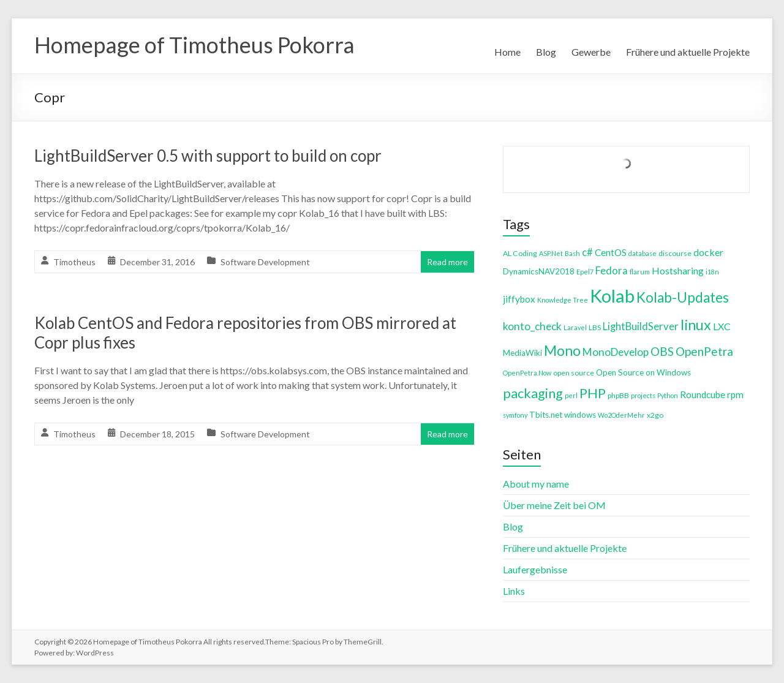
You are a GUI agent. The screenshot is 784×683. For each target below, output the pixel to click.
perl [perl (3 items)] (571, 395)
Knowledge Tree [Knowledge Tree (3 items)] (563, 300)
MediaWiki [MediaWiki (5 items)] (522, 353)
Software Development (265, 262)
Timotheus (74, 262)
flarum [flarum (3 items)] (640, 272)
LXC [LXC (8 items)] (722, 326)
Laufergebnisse (535, 569)
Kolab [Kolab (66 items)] (612, 296)
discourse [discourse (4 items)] (675, 253)
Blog (546, 52)
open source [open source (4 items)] (574, 373)
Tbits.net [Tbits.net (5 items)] (546, 415)
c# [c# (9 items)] (587, 252)
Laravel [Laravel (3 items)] (575, 327)
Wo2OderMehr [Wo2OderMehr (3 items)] (621, 415)
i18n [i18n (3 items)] (712, 272)
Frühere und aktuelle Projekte (688, 52)
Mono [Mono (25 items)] (562, 350)
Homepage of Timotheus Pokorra (194, 45)
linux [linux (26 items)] (696, 325)
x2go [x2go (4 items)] (655, 415)
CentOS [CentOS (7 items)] (611, 252)
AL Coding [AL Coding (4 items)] (520, 253)
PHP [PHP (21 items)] (593, 393)
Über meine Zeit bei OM (554, 505)
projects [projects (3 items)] (643, 395)
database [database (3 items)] (643, 253)
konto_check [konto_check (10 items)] (532, 326)
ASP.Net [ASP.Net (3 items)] (551, 253)
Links (514, 591)
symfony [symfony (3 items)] (515, 415)
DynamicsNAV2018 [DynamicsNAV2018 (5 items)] (539, 271)
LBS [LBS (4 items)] (595, 327)
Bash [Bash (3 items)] (572, 253)
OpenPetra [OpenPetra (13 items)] (704, 351)
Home (507, 52)
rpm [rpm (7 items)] (735, 394)
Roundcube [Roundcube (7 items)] (703, 394)
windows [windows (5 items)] (580, 415)
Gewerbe (591, 52)
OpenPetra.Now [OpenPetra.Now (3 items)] (527, 373)
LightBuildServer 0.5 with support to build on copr (208, 156)
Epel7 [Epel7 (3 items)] (585, 272)
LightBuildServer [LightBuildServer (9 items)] (641, 326)
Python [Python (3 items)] (668, 395)
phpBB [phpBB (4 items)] (618, 395)
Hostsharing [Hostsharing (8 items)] (678, 270)
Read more (447, 262)
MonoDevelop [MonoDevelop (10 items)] (616, 352)
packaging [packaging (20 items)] (533, 393)
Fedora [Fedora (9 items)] (612, 270)
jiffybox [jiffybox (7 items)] (519, 299)
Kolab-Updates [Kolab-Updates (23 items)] (683, 297)
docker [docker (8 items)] (708, 252)
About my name (536, 484)
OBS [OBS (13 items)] (662, 351)
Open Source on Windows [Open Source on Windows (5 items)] (643, 372)
